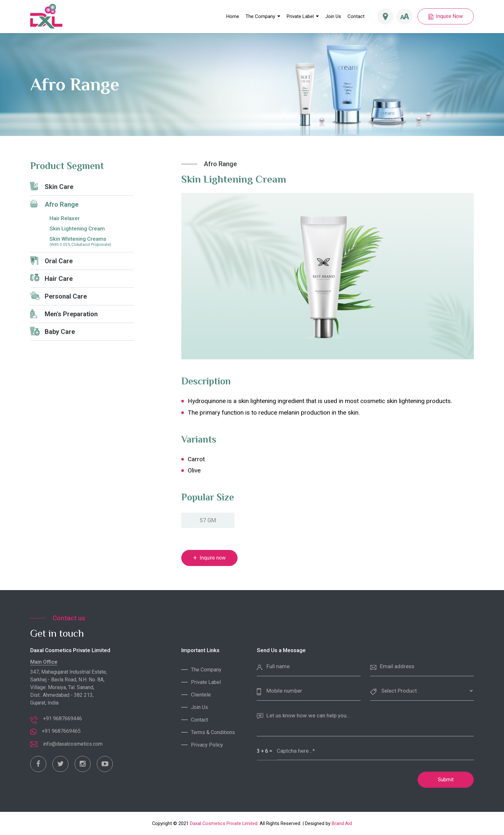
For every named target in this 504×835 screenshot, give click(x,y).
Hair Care (51, 278)
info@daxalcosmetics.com (73, 744)
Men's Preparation (64, 314)
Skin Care (52, 186)
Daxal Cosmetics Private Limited (224, 823)
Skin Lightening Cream (77, 229)
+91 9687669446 (63, 718)
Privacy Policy (207, 745)
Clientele (201, 695)
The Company (263, 16)
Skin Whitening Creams (92, 241)
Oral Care (51, 260)
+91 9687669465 (61, 731)
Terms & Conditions (213, 732)
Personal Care (59, 296)
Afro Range (54, 204)
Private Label (300, 16)
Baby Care (53, 331)
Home (233, 16)
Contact (356, 16)
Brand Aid (342, 823)
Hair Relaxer (65, 218)
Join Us (333, 16)
